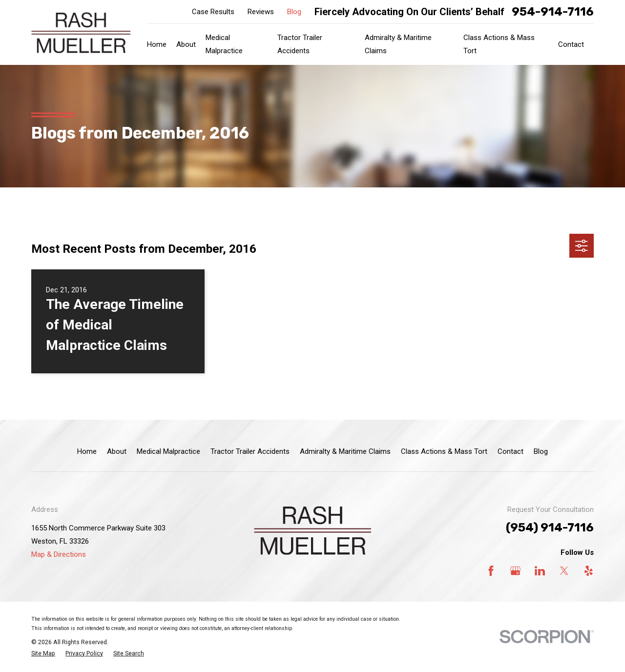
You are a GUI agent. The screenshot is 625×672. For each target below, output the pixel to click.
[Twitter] (564, 571)
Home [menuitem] (157, 44)
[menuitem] (43, 654)
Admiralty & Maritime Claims (345, 451)
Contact (510, 451)
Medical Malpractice (168, 451)
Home (87, 451)
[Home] (81, 33)
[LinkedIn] (540, 571)
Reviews (261, 12)
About (117, 451)
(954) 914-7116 (550, 528)
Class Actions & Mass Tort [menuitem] (499, 44)
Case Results (213, 12)
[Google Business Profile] (515, 571)
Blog (294, 12)
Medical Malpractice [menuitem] (224, 44)
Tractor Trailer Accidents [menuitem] (300, 44)
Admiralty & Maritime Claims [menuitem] (398, 44)
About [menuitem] (186, 44)
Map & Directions (59, 554)
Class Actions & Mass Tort (444, 451)
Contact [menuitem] (571, 44)
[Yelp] (589, 571)
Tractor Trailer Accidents (250, 451)
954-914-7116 (553, 12)
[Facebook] (491, 571)
